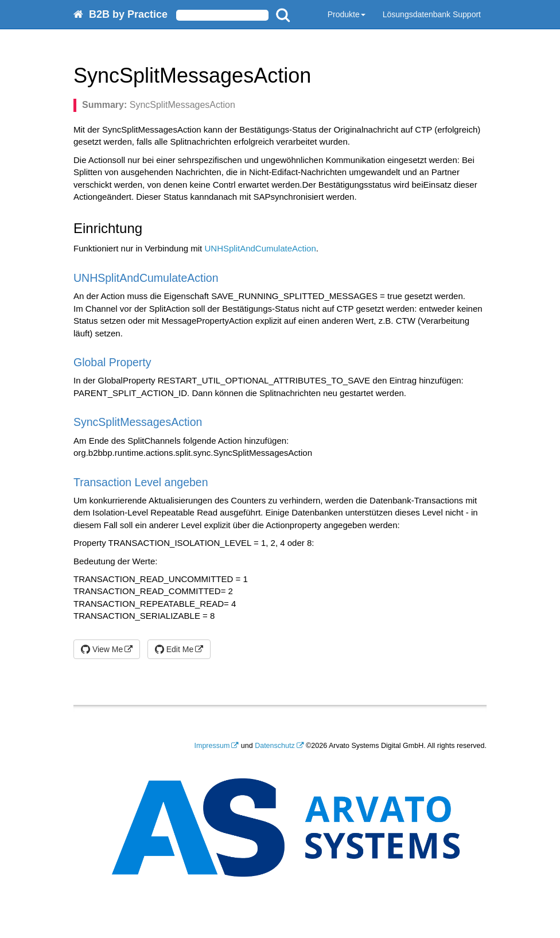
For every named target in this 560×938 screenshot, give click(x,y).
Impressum (212, 746)
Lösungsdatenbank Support (432, 14)
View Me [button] (102, 649)
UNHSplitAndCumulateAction (260, 248)
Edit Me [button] (174, 649)
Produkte (347, 14)
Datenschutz (275, 746)
